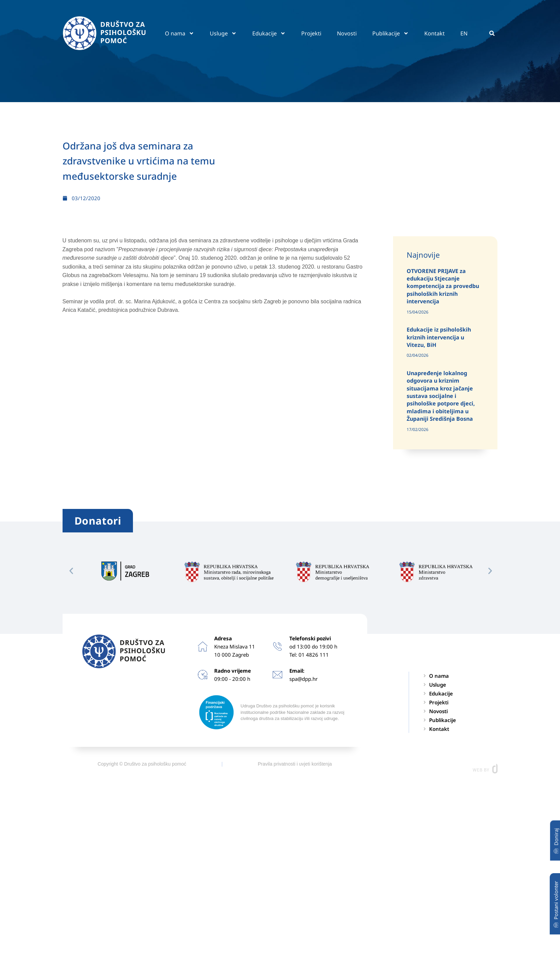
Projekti (311, 33)
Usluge (223, 33)
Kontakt (435, 33)
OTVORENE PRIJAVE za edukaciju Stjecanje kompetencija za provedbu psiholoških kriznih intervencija (443, 286)
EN (464, 33)
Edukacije (269, 33)
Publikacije (391, 33)
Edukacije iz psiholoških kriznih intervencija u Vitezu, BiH (439, 337)
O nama (180, 33)
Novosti (347, 33)
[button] (492, 33)
